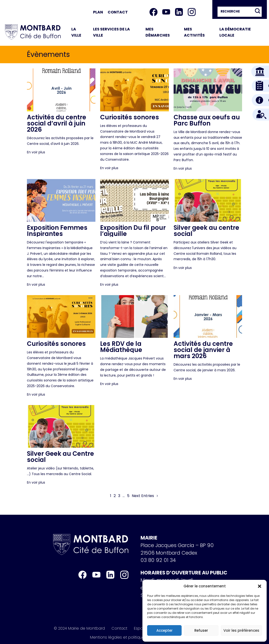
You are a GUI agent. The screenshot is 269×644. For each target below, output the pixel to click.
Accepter (164, 630)
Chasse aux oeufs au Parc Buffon (207, 120)
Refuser (201, 630)
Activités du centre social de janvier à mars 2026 (203, 350)
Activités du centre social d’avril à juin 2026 (57, 123)
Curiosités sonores (130, 117)
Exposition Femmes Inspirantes (57, 231)
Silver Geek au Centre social (60, 457)
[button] (260, 586)
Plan (98, 12)
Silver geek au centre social (206, 231)
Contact (118, 12)
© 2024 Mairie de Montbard (79, 628)
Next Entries (143, 496)
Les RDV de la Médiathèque (121, 347)
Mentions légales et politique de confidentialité (135, 637)
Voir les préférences (241, 630)
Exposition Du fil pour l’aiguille (133, 231)
